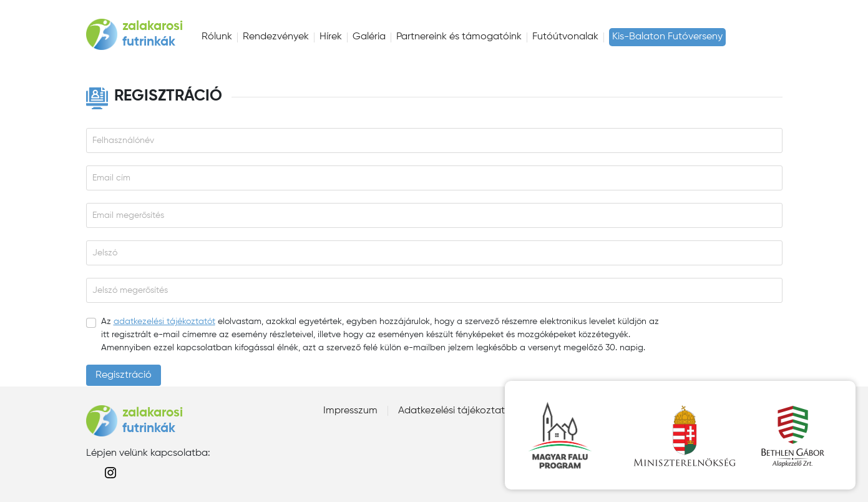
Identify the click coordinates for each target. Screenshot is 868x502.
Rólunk (217, 37)
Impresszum (350, 411)
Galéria (369, 37)
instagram (110, 473)
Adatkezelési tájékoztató (455, 411)
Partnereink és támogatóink (459, 37)
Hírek (331, 37)
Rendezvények (276, 37)
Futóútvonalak (565, 37)
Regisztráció (124, 375)
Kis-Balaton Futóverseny (667, 37)
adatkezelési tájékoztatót (164, 322)
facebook (91, 473)
